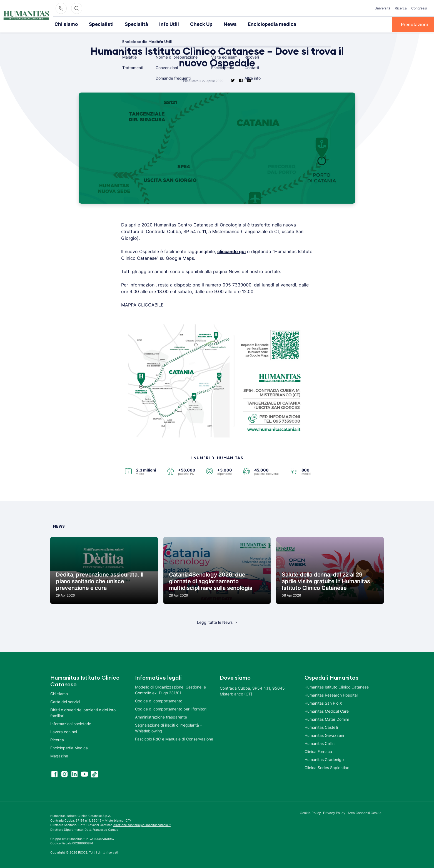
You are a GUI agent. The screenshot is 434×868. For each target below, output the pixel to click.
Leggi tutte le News (215, 622)
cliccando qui (231, 251)
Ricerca (401, 8)
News (218, 24)
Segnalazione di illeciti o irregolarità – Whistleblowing (169, 728)
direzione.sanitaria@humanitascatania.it (142, 825)
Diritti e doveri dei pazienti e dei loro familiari (83, 712)
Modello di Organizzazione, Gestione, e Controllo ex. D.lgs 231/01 (170, 690)
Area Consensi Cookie (365, 813)
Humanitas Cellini (320, 743)
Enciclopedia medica (257, 24)
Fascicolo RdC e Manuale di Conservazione (174, 739)
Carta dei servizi (65, 701)
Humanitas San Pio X (323, 703)
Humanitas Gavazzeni (324, 735)
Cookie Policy (310, 813)
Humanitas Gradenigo (324, 759)
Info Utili (160, 24)
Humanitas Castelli (321, 727)
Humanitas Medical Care (327, 711)
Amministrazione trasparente (161, 717)
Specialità (130, 24)
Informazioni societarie (71, 723)
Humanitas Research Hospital (331, 695)
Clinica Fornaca (318, 751)
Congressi (419, 8)
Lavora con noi (64, 731)
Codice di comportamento (159, 701)
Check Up (190, 24)
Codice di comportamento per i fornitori (171, 709)
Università (382, 8)
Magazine (59, 756)
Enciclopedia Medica (69, 748)
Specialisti (98, 24)
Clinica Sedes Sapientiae (327, 767)
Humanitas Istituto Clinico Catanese (337, 687)
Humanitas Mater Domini (327, 719)
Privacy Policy (334, 813)
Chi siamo (65, 24)
